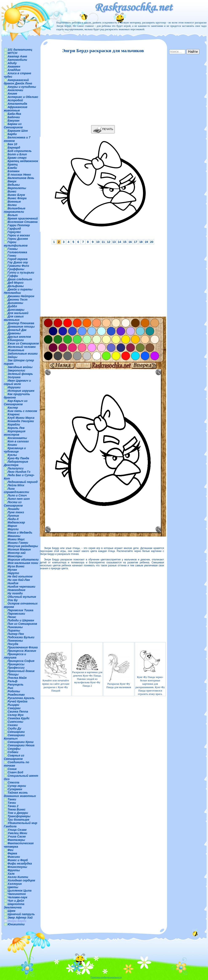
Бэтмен (14, 171)
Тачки (12, 803)
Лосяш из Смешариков (13, 504)
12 (109, 242)
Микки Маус (16, 539)
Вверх (12, 181)
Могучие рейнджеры (23, 546)
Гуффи (13, 276)
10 (98, 242)
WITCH (12, 53)
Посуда (13, 644)
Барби (12, 134)
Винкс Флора (17, 198)
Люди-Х (13, 519)
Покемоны (15, 641)
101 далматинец (20, 50)
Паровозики (16, 614)
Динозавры (16, 310)
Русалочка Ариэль (21, 698)
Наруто (13, 573)
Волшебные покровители (15, 210)
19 (146, 242)
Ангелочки (15, 90)
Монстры (15, 556)
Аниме (12, 94)
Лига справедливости (16, 490)
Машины (14, 536)
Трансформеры (19, 816)
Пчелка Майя (17, 678)
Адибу (12, 63)
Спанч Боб (15, 772)
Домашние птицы (21, 327)
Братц (13, 164)
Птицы (13, 674)
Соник (12, 769)
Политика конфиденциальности (106, 977)
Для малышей (18, 313)
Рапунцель (15, 685)
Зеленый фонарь (20, 374)
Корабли (14, 424)
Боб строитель (20, 151)
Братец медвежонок (23, 161)
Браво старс (17, 158)
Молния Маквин (19, 549)
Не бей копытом (20, 576)
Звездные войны (20, 367)
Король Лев (16, 428)
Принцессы (16, 664)
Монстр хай (17, 553)
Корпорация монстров (15, 433)
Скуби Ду (14, 728)
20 (152, 242)
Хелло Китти (18, 877)
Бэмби (12, 168)
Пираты (14, 630)
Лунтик (13, 516)
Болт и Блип (17, 154)
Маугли (13, 529)
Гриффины (16, 269)
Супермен (15, 789)
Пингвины (15, 627)
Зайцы (12, 357)
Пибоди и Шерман (21, 620)
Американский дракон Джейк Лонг (18, 82)
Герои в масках (19, 235)
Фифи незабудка (20, 863)
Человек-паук (17, 897)
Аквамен (14, 66)
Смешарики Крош (21, 742)
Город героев (17, 259)
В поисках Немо (19, 175)
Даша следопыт (20, 279)
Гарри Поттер (19, 225)
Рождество (16, 695)
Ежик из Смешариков (23, 343)
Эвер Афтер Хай (20, 918)
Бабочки (14, 117)
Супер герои (17, 786)
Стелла (13, 782)
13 (114, 242)
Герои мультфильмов (16, 244)
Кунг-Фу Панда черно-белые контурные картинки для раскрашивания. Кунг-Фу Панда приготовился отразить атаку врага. (150, 671)
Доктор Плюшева (21, 323)
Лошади (13, 509)
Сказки (13, 725)
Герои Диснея (18, 239)
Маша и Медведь (20, 533)
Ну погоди (15, 593)
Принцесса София (21, 661)
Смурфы (14, 749)
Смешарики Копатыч (14, 737)
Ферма (12, 853)
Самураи (14, 708)
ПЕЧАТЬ (103, 129)
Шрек (11, 911)
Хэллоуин (15, 884)
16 (130, 242)
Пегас (12, 617)
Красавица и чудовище (15, 450)
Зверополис (16, 370)
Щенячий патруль (21, 914)
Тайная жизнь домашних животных (20, 794)
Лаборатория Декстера (16, 463)
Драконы (14, 333)
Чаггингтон (17, 894)
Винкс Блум (16, 195)
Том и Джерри (18, 813)
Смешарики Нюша (21, 745)
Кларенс (14, 414)
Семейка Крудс (19, 718)
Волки (12, 205)
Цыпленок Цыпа (20, 891)
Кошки (12, 445)
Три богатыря (18, 820)
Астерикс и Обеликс (23, 97)
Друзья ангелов (19, 337)
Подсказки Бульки (21, 637)
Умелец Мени (17, 833)
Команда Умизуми (21, 421)
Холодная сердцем (21, 880)
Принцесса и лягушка (15, 656)
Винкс (12, 191)
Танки (12, 799)
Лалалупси (16, 468)
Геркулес (14, 232)
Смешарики (16, 732)
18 (141, 242)
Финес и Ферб (18, 860)
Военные (14, 202)
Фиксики (14, 857)
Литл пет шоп (19, 499)
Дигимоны (15, 303)
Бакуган (13, 121)
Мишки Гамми (18, 543)
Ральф (13, 681)
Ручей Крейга (17, 701)
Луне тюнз (16, 512)
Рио (10, 688)
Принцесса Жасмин (22, 651)
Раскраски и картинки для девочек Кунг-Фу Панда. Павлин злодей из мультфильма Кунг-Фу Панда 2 (87, 671)
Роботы (14, 691)
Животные (16, 350)
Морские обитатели (23, 560)
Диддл (12, 306)
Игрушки (14, 387)
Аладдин (14, 70)
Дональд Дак (17, 330)
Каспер (13, 408)
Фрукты (14, 870)
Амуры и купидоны (22, 87)
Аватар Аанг (17, 56)
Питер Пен (16, 634)
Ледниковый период (23, 482)
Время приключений (23, 218)
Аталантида (17, 104)
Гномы (13, 249)
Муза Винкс (16, 566)
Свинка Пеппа (18, 712)
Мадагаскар (16, 522)
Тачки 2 (13, 806)
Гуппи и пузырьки (21, 272)
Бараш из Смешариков (13, 126)
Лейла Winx (16, 485)
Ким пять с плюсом (22, 411)
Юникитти (16, 924)
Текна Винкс (17, 809)
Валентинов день (21, 178)
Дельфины (16, 286)
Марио (12, 526)
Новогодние (16, 590)
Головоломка (17, 252)
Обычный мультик (22, 597)
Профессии (16, 668)
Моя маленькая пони (23, 563)
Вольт (13, 215)
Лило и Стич (17, 495)
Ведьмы (14, 185)
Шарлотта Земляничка (14, 906)
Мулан (12, 570)
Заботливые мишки (23, 354)
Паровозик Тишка (20, 610)
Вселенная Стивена (23, 222)
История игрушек (21, 391)
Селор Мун (16, 715)
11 (103, 242)
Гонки (12, 256)
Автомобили (17, 60)
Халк (11, 874)
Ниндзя (13, 583)
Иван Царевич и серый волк (17, 382)
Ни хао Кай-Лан (19, 580)
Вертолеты (17, 188)
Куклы (12, 455)
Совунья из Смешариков (14, 757)
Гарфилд (14, 229)
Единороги (16, 340)
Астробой (15, 100)
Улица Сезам (17, 830)
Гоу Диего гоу (18, 262)
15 (125, 242)
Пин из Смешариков (22, 624)
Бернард (14, 148)
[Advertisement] (102, 89)
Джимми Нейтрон (21, 296)
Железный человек (22, 347)
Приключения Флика (23, 647)
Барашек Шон (18, 131)
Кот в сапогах (18, 441)
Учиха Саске (17, 836)
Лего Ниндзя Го (19, 472)
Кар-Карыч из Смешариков (16, 403)
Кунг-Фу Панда (18, 458)
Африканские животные (16, 109)
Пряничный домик (21, 671)
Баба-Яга (14, 114)
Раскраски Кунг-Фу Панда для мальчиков (119, 671)
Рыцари (13, 705)
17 (136, 242)
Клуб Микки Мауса (21, 418)
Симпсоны (15, 722)
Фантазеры (16, 840)
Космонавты (17, 438)
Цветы (13, 887)
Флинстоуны (17, 867)
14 (119, 242)
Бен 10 (12, 144)
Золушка (14, 377)
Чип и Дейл (16, 901)
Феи (10, 850)
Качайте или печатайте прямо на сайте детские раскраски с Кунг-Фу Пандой (56, 671)
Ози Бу (13, 600)
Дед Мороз (15, 283)
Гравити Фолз (18, 266)
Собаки (13, 752)
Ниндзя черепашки (21, 587)
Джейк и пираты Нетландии (18, 291)
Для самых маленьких (14, 318)
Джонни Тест (18, 300)
